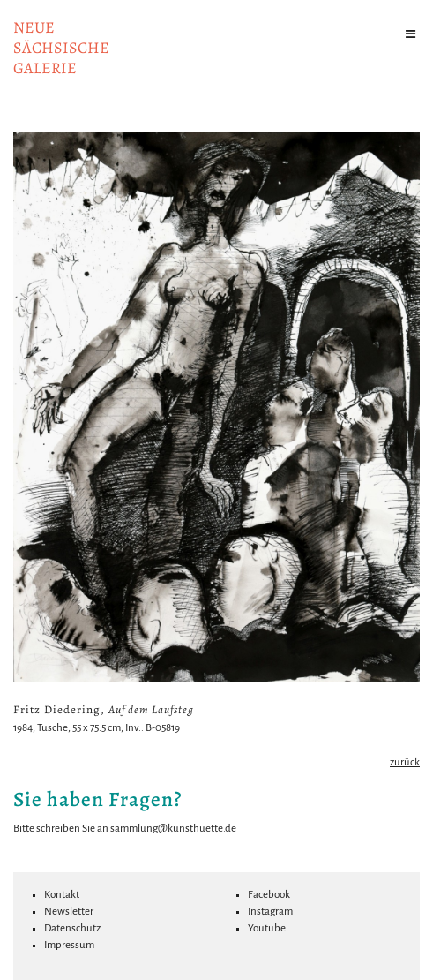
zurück (405, 762)
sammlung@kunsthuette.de (173, 829)
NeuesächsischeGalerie (61, 48)
